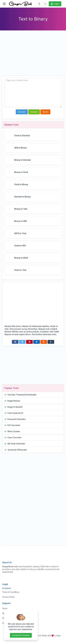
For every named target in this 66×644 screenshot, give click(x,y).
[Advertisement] (33, 55)
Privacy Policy (8, 597)
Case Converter (14, 437)
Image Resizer (14, 401)
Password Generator (17, 419)
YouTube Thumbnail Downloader (22, 395)
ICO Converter (14, 425)
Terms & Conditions (11, 592)
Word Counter (14, 431)
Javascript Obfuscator (17, 450)
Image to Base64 (15, 407)
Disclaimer (7, 588)
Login (55, 4)
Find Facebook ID (15, 413)
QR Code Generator (16, 444)
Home (5, 608)
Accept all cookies (21, 635)
